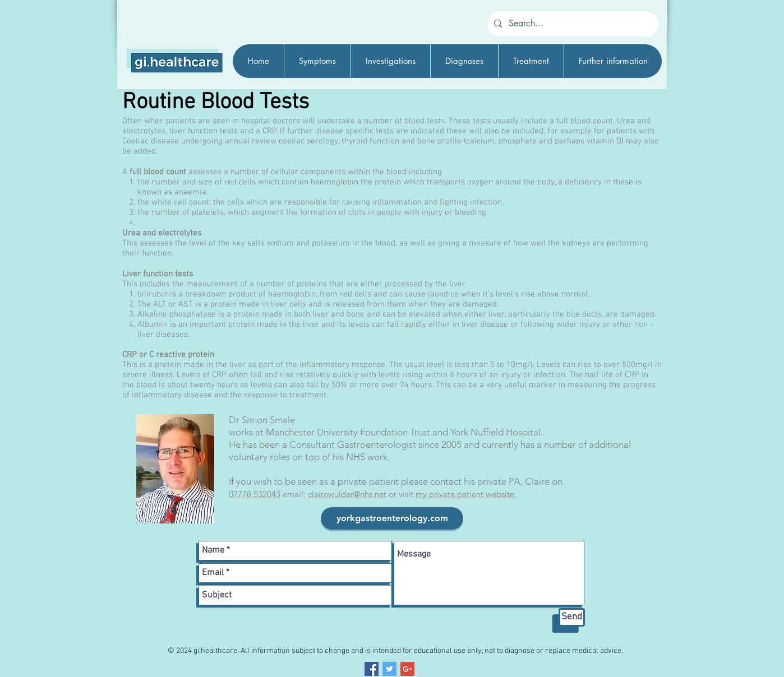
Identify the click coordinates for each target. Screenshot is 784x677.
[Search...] (572, 24)
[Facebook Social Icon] (372, 669)
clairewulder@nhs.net (347, 494)
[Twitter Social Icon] (389, 669)
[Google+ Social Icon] (407, 669)
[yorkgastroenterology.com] (392, 518)
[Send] (572, 617)
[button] (317, 61)
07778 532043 (255, 494)
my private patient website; (466, 494)
